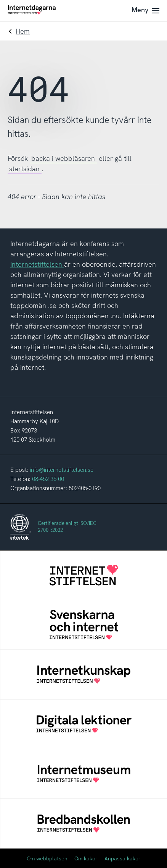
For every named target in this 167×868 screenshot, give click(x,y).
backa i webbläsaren (63, 158)
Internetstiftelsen (37, 264)
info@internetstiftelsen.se (62, 470)
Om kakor (86, 858)
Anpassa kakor (123, 858)
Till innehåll (0, 0)
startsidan (24, 169)
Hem (23, 31)
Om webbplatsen (47, 858)
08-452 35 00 (48, 479)
